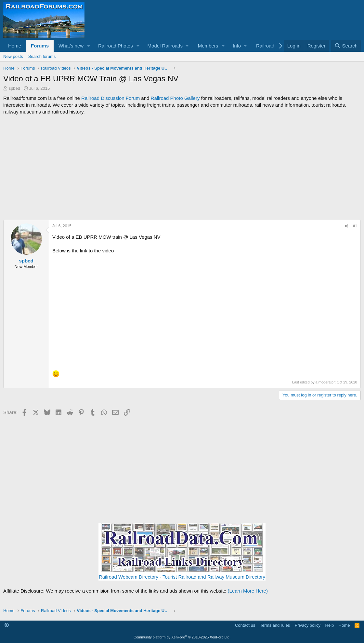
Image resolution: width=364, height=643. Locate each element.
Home (15, 46)
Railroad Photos (116, 46)
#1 (355, 226)
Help (330, 625)
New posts (13, 56)
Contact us (245, 625)
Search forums (42, 56)
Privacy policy (308, 625)
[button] (89, 46)
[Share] (346, 226)
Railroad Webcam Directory (129, 577)
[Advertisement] (182, 167)
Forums (40, 46)
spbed (14, 88)
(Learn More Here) (248, 591)
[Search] (346, 46)
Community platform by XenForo (182, 637)
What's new (71, 46)
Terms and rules (275, 625)
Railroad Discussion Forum (110, 98)
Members (208, 46)
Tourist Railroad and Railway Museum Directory (214, 577)
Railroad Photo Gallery (175, 98)
